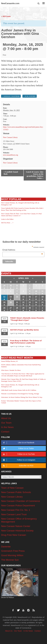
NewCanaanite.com (10, 3)
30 (11, 286)
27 (11, 308)
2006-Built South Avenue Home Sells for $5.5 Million (19, 390)
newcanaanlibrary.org (11, 155)
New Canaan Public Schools (16, 492)
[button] (39, 4)
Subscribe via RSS (18, 466)
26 (4, 308)
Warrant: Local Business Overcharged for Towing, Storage (20, 394)
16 (30, 297)
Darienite (6, 547)
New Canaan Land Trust (14, 514)
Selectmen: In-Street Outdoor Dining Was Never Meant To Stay (22, 397)
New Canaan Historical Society (17, 531)
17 (36, 297)
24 (36, 302)
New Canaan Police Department (18, 505)
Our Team (6, 423)
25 (42, 302)
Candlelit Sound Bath (11, 173)
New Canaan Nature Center (16, 526)
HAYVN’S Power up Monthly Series (24, 330)
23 (30, 302)
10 (36, 291)
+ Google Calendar (11, 96)
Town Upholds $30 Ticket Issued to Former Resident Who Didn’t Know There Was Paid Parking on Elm (22, 209)
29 (4, 286)
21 (17, 302)
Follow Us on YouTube (19, 454)
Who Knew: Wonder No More (11, 370)
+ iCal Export (30, 96)
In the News (7, 427)
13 (11, 297)
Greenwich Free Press (13, 551)
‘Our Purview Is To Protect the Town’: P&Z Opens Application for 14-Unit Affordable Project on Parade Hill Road (23, 375)
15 (23, 297)
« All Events (6, 16)
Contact (5, 432)
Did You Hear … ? (7, 223)
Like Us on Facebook (18, 443)
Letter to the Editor (7, 219)
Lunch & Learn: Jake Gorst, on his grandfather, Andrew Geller (35, 175)
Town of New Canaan (12, 488)
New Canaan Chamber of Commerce (21, 501)
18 (42, 297)
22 (23, 302)
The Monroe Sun (10, 560)
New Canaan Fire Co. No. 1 (16, 510)
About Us (6, 418)
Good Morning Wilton (12, 555)
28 (17, 308)
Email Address (23, 250)
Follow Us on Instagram (19, 460)
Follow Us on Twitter (18, 448)
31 (17, 286)
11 (42, 291)
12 (4, 297)
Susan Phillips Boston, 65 (9, 361)
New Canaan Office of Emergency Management (19, 520)
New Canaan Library (10, 137)
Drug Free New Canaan (14, 535)
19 (4, 302)
